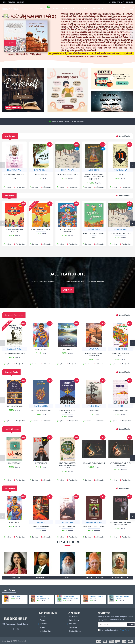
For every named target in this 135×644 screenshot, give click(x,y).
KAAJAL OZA (15, 578)
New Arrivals (10, 136)
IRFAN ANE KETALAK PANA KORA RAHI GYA (121, 524)
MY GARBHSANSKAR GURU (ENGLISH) (121, 464)
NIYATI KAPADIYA (121, 170)
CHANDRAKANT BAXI (41, 578)
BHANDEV (41, 522)
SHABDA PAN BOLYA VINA (14, 353)
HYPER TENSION (41, 463)
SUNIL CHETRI (41, 349)
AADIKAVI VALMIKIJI (41, 527)
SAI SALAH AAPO (41, 174)
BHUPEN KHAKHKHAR (67, 527)
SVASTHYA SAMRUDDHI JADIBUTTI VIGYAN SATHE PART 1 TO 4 (94, 177)
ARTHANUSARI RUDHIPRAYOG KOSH (71, 598)
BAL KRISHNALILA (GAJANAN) (67, 231)
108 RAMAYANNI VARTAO (41, 230)
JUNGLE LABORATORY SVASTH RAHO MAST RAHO (67, 466)
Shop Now (67, 290)
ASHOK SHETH (94, 170)
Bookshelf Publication (14, 315)
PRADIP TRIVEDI (121, 349)
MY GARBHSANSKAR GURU (94, 463)
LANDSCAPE (94, 410)
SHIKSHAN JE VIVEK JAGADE (67, 412)
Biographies (10, 488)
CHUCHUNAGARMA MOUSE (94, 234)
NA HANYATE (15, 597)
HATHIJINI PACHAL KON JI (67, 174)
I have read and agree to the (114, 630)
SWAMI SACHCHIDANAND (94, 578)
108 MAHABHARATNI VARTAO (14, 231)
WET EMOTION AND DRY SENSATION (94, 355)
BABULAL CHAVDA (14, 349)
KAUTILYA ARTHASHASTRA (43, 598)
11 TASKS (121, 174)
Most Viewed (9, 590)
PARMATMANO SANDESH (14, 174)
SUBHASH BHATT (94, 406)
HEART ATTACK (14, 463)
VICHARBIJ (67, 349)
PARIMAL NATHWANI (94, 522)
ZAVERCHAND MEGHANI (120, 578)
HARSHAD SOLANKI (41, 170)
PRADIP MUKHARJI (14, 170)
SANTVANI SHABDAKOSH (41, 410)
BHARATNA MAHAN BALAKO (97, 598)
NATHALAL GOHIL (41, 406)
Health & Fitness (12, 429)
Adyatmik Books (11, 372)
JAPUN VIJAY (94, 349)
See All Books (124, 136)
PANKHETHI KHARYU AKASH (123, 598)
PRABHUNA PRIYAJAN (14, 406)
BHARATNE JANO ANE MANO (121, 355)
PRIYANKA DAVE (67, 170)
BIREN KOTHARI (67, 522)
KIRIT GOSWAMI (94, 229)
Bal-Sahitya (9, 195)
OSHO (67, 406)
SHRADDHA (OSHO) (121, 410)
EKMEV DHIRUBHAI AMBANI (94, 527)
